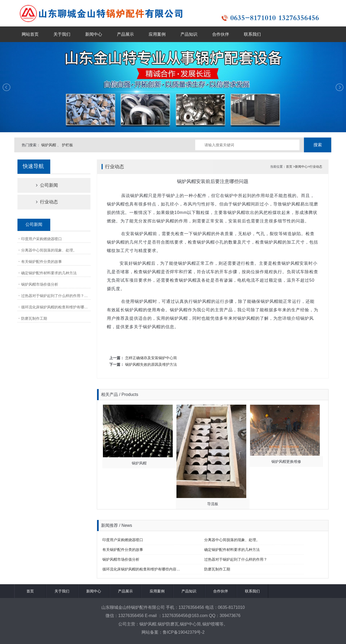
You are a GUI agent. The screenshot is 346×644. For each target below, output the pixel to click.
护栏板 (67, 145)
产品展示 (125, 34)
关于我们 (62, 34)
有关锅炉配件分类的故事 (42, 262)
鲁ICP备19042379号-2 (184, 632)
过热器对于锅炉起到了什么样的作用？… (54, 296)
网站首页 (30, 34)
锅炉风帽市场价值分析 (40, 284)
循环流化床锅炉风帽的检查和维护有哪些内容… (141, 569)
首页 (289, 167)
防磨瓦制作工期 (34, 318)
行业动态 (42, 202)
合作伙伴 (221, 34)
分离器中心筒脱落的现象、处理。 (49, 250)
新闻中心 (94, 34)
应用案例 (157, 34)
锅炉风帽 (49, 145)
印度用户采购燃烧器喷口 (42, 239)
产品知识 (189, 34)
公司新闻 (42, 185)
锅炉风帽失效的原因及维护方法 (151, 364)
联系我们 (252, 34)
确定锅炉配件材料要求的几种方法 (49, 273)
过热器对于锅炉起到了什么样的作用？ (236, 559)
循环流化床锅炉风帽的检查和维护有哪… (54, 307)
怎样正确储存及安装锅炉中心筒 (151, 358)
